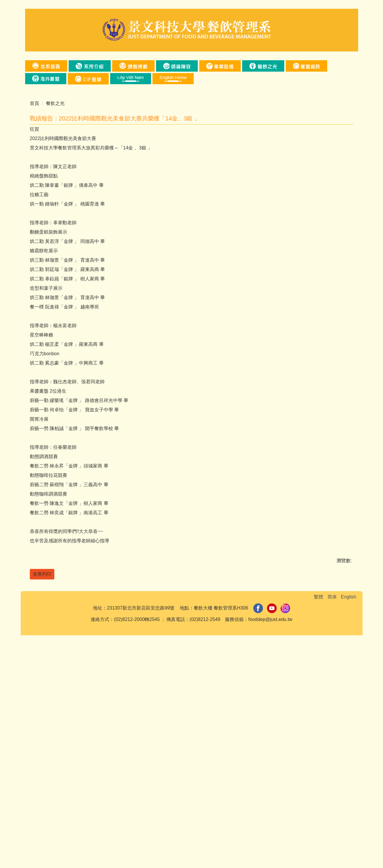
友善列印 (42, 790)
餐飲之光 (55, 103)
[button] (306, 66)
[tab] (159, 337)
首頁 (34, 103)
